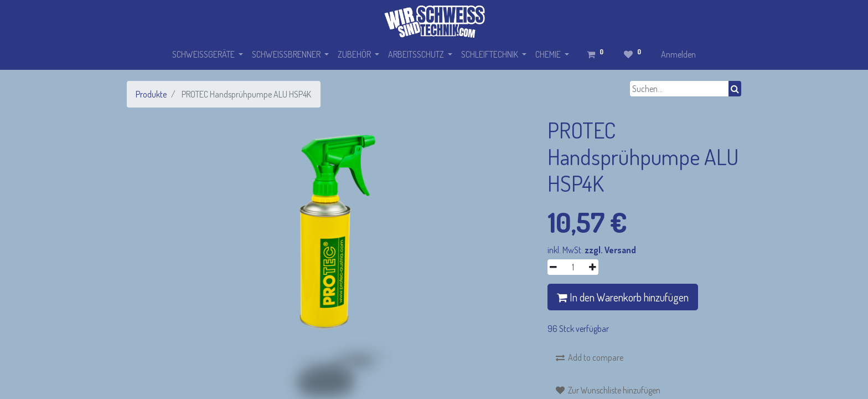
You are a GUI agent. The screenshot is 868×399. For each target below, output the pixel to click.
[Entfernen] (553, 267)
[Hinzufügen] (593, 267)
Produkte (151, 94)
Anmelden (678, 54)
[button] (590, 357)
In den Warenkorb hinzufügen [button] (623, 297)
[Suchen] (735, 89)
